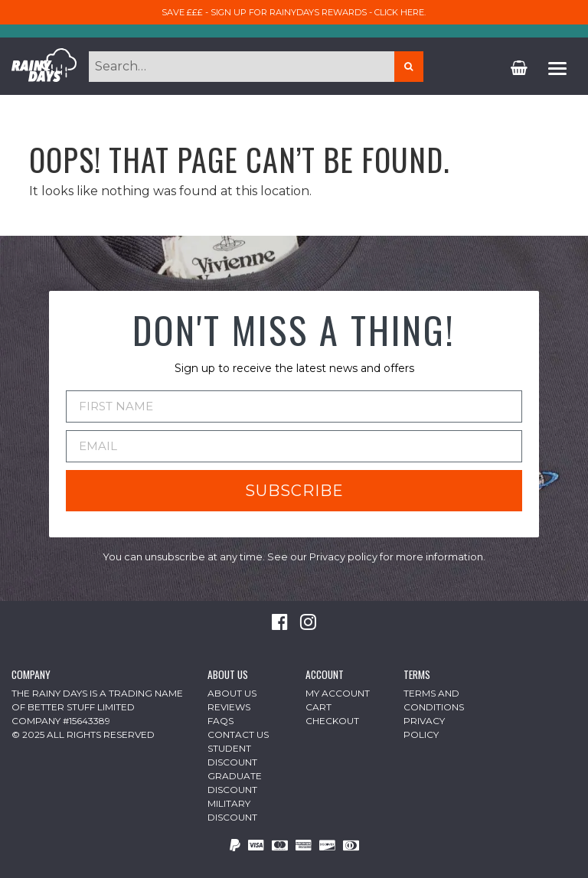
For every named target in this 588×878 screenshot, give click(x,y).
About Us (232, 693)
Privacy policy (343, 557)
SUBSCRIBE (294, 491)
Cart (318, 707)
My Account (338, 693)
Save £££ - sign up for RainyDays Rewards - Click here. (294, 12)
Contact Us (238, 734)
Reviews (229, 707)
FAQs (220, 721)
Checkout (332, 721)
